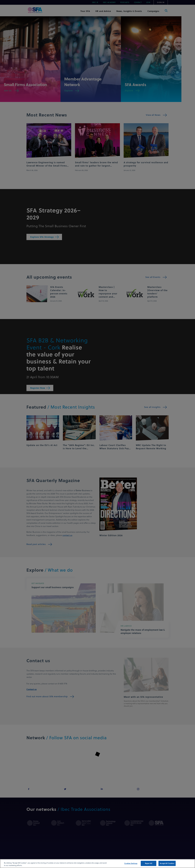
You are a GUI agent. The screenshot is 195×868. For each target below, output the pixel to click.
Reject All (149, 863)
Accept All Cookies (167, 863)
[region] (97, 864)
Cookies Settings (131, 863)
